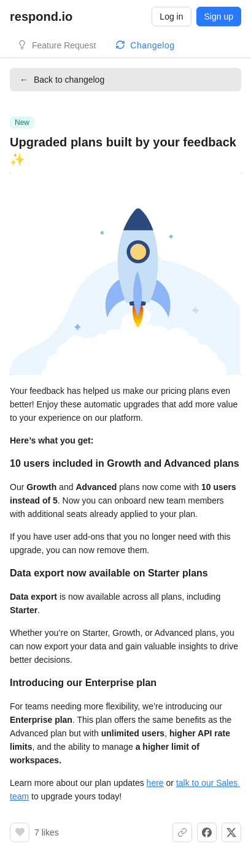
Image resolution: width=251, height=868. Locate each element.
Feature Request (64, 45)
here (155, 783)
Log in (171, 17)
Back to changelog (62, 80)
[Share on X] (231, 832)
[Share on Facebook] (207, 832)
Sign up (219, 17)
